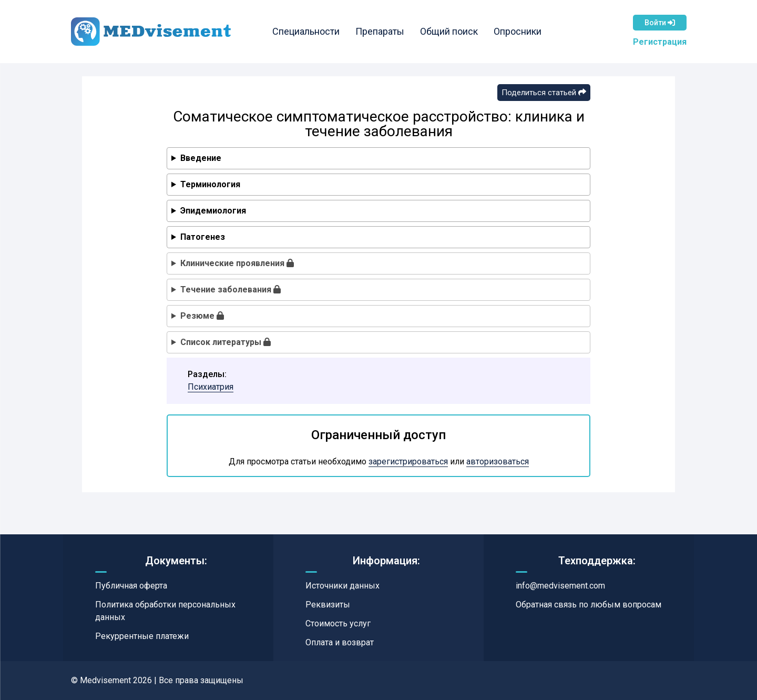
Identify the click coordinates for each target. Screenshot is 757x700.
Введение (201, 158)
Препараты (380, 31)
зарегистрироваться (408, 461)
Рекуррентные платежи (142, 636)
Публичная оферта (131, 586)
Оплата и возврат (340, 642)
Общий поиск (449, 31)
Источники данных (342, 586)
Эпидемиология (213, 211)
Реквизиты (328, 605)
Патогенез (203, 237)
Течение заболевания (231, 290)
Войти (660, 23)
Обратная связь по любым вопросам (589, 605)
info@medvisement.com (560, 586)
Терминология (210, 184)
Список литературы (226, 342)
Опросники (518, 31)
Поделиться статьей (544, 93)
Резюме (202, 316)
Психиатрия (211, 387)
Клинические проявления (237, 263)
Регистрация (660, 42)
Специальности (306, 31)
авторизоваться (498, 461)
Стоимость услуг (338, 623)
